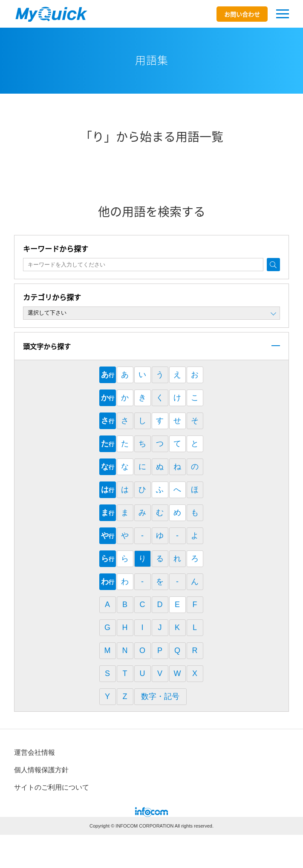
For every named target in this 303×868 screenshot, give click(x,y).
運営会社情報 (35, 752)
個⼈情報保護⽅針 (41, 770)
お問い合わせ (242, 14)
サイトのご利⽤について (52, 787)
